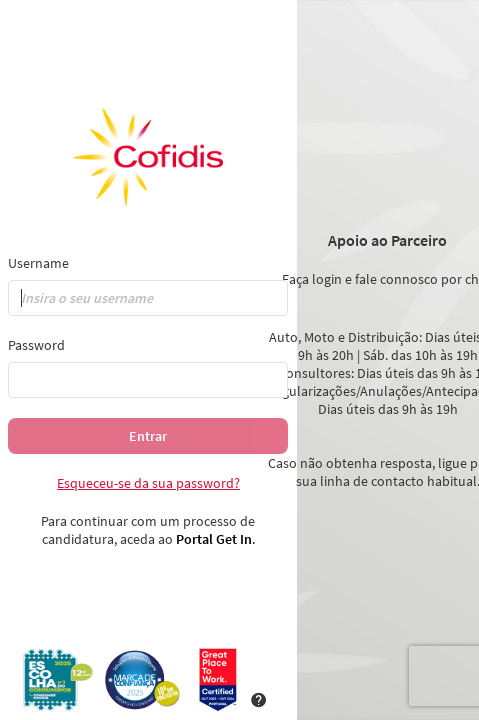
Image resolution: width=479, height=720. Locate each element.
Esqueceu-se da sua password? (148, 483)
